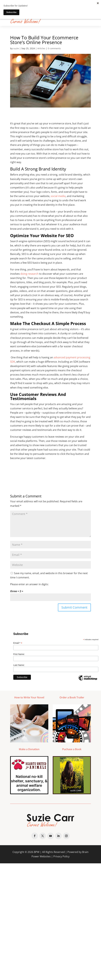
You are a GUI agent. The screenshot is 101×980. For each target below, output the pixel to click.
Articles (41, 48)
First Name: (19, 654)
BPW (37, 852)
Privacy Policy (61, 856)
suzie (16, 48)
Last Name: (19, 665)
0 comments (54, 48)
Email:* (18, 643)
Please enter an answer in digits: (29, 584)
